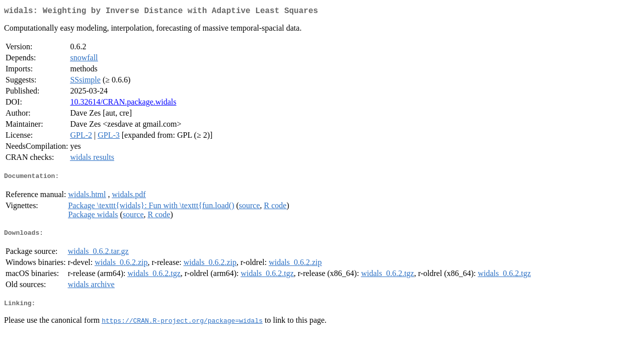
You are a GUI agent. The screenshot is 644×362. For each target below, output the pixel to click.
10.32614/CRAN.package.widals (123, 104)
